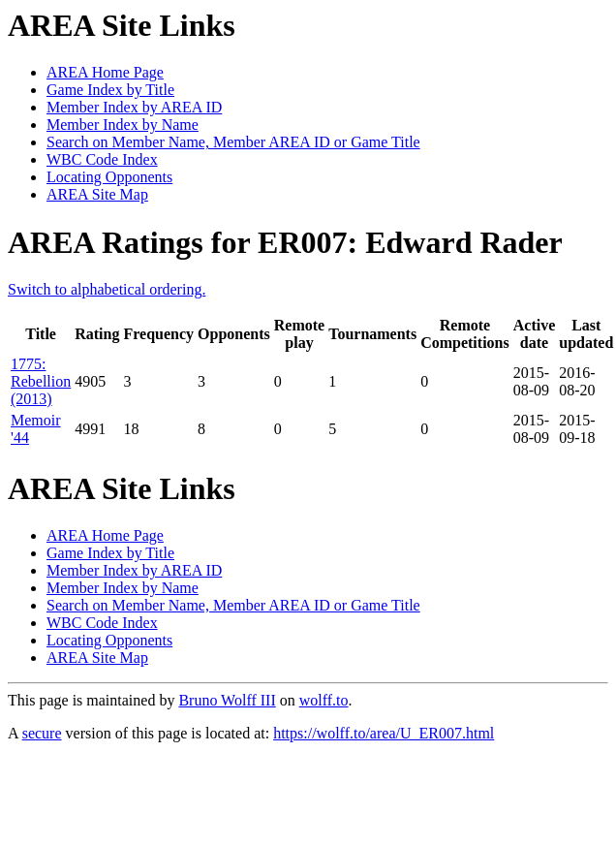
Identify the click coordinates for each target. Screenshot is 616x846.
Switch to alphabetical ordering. (107, 289)
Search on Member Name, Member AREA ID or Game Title (233, 142)
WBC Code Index (102, 159)
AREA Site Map (97, 194)
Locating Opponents (109, 177)
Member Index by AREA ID (134, 107)
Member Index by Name (123, 125)
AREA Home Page (105, 72)
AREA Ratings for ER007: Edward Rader (285, 242)
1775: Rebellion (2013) (41, 381)
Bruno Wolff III (227, 700)
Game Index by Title (110, 90)
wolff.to (324, 700)
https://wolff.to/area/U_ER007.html (384, 733)
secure (42, 733)
